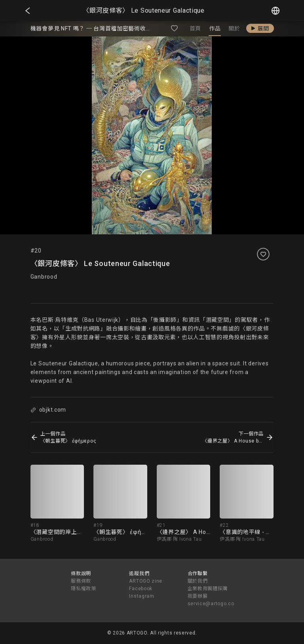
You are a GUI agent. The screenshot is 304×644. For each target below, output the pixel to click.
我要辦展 (198, 596)
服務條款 (81, 581)
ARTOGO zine (146, 581)
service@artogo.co (211, 604)
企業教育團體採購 (208, 589)
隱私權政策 (84, 589)
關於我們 (198, 581)
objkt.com (48, 410)
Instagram (142, 596)
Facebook (141, 589)
